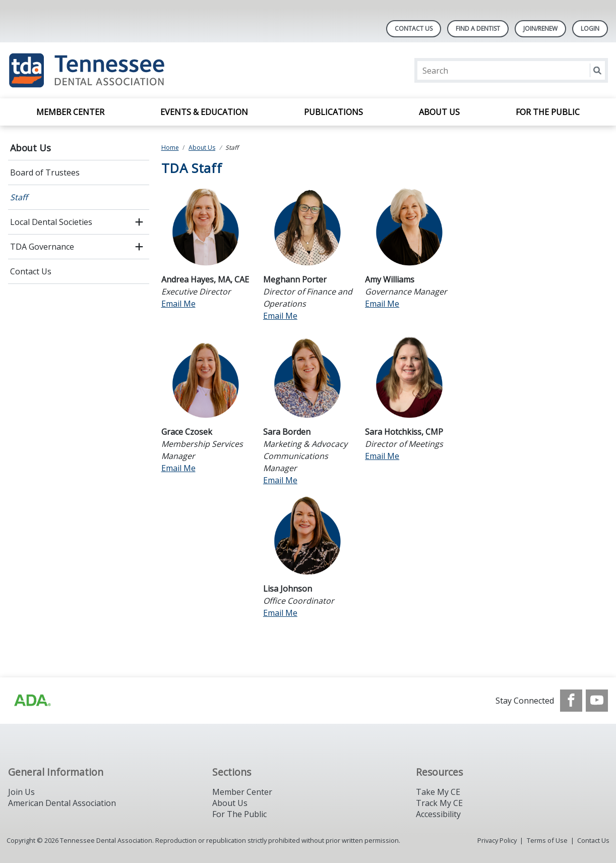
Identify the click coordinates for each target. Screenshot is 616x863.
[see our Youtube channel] (597, 701)
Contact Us (414, 28)
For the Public (548, 112)
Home (170, 148)
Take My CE (438, 792)
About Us (439, 112)
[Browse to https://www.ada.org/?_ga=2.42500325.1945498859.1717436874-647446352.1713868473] (32, 701)
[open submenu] (139, 222)
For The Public (239, 814)
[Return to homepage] (138, 70)
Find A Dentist (478, 28)
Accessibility (438, 814)
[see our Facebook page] (571, 701)
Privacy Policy (497, 840)
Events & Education (204, 112)
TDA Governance (42, 247)
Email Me (178, 304)
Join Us (21, 792)
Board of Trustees (45, 172)
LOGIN (590, 28)
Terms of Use (547, 840)
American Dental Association (62, 803)
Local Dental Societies (51, 222)
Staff (19, 197)
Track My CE (439, 803)
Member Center (70, 112)
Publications (333, 112)
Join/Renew (540, 28)
